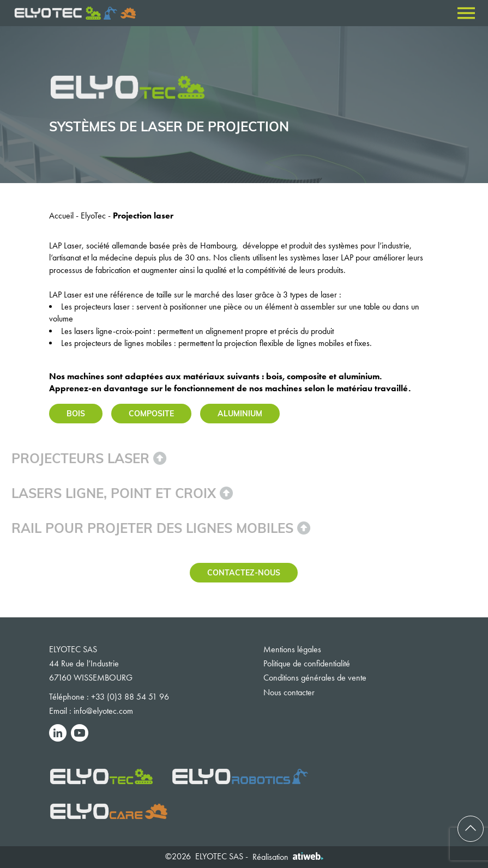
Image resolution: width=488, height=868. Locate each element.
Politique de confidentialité (307, 663)
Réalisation (288, 857)
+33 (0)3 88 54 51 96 (130, 697)
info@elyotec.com (103, 711)
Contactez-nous (244, 572)
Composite (151, 413)
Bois (76, 413)
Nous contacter (289, 692)
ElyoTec (93, 216)
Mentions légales (292, 649)
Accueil (61, 216)
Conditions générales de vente (315, 678)
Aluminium (240, 413)
